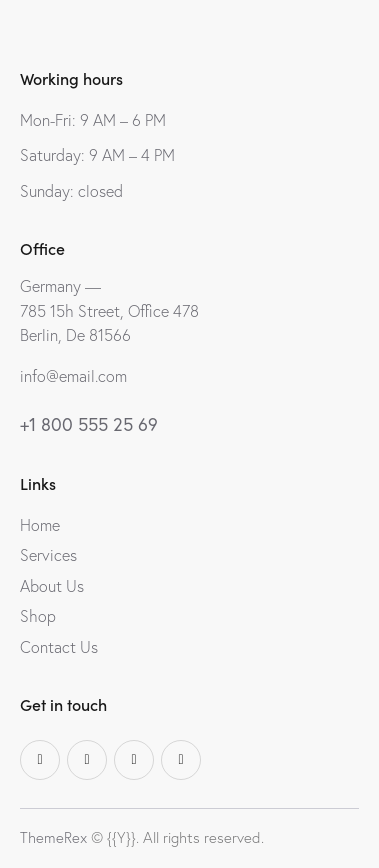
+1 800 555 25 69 (89, 424)
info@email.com (73, 376)
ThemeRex (53, 837)
